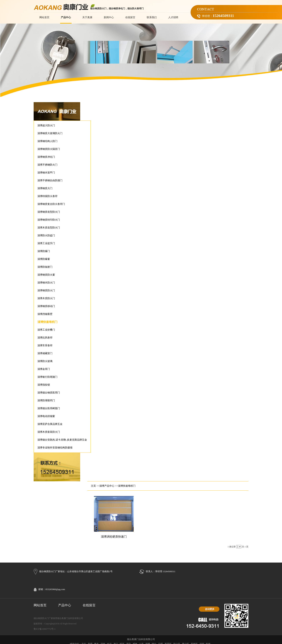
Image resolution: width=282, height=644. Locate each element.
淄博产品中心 (107, 486)
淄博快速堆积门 (127, 486)
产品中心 (65, 605)
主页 (93, 486)
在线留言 (89, 605)
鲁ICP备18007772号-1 (45, 629)
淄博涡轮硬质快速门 (114, 537)
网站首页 (40, 605)
